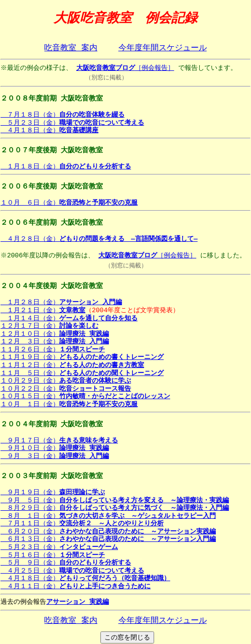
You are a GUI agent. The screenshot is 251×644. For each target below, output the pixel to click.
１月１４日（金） (69, 318)
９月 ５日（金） (115, 500)
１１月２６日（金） (53, 349)
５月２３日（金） (72, 123)
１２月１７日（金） (49, 326)
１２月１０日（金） (55, 334)
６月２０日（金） (108, 531)
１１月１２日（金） (72, 365)
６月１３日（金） (108, 539)
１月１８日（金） (66, 166)
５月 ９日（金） (66, 563)
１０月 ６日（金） (69, 203)
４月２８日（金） (99, 239)
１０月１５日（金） (85, 396)
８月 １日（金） (108, 516)
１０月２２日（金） (66, 389)
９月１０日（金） (55, 448)
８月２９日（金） (115, 508)
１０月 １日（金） (69, 404)
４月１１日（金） (76, 586)
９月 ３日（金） (55, 456)
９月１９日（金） (53, 492)
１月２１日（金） (43, 310)
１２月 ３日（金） (55, 341)
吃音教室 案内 (71, 48)
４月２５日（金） (72, 571)
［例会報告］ (126, 68)
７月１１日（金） (82, 523)
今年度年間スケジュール (163, 48)
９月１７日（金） (59, 440)
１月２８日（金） (61, 302)
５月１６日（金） (53, 555)
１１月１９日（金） (82, 357)
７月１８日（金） (62, 115)
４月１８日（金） (49, 130)
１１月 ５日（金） (82, 373)
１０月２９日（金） (66, 381)
